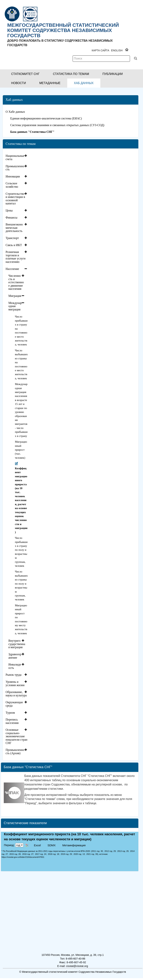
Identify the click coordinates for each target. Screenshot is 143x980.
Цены (9, 210)
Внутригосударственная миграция (17, 644)
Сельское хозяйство (12, 185)
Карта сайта (100, 50)
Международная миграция (15, 306)
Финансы (11, 218)
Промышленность (15, 168)
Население (12, 269)
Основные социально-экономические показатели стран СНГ (16, 736)
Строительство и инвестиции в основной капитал (15, 199)
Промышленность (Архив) (15, 752)
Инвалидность (15, 666)
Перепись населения (12, 721)
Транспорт (12, 238)
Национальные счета (15, 157)
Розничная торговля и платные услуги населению (16, 257)
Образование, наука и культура (16, 694)
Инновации (13, 176)
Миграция (15, 296)
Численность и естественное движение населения (16, 282)
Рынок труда (13, 675)
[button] (25, 74)
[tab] (17, 157)
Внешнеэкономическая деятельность (14, 228)
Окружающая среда (14, 704)
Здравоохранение (15, 656)
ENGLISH (117, 50)
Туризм (10, 713)
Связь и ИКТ (14, 245)
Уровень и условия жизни (15, 683)
